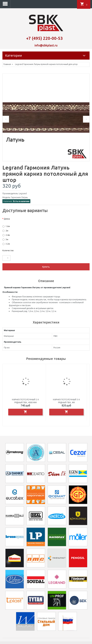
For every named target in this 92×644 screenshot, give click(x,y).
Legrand (23, 193)
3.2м (8, 244)
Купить (46, 267)
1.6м (8, 226)
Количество (8, 250)
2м (7, 231)
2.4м (8, 235)
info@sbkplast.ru (46, 45)
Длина (7, 219)
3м (7, 239)
